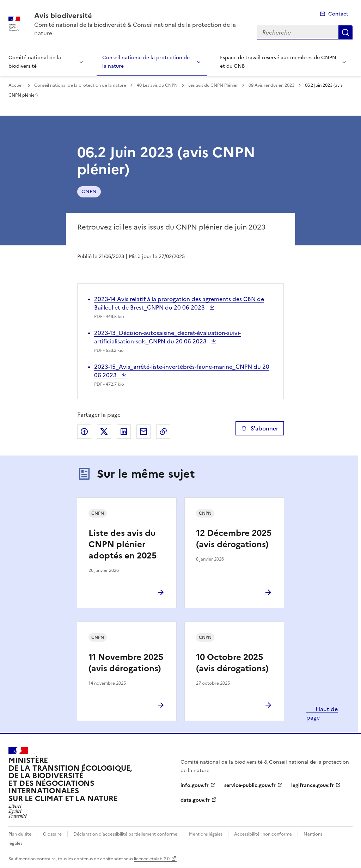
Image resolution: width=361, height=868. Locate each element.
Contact (338, 14)
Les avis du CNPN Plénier (213, 85)
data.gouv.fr (195, 800)
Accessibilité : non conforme (263, 834)
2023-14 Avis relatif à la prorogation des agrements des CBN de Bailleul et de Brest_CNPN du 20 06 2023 (179, 303)
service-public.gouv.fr (250, 785)
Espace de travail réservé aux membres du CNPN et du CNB (278, 62)
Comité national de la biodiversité (35, 62)
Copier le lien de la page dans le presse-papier (163, 432)
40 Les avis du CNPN (157, 85)
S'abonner (260, 428)
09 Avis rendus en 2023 (271, 85)
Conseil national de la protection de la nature (146, 62)
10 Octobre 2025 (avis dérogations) (232, 663)
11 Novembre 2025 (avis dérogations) (126, 663)
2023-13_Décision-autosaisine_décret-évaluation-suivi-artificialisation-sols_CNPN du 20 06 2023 (167, 337)
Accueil (16, 85)
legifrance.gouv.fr (313, 785)
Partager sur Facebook (84, 432)
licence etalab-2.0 (152, 859)
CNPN (89, 192)
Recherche (345, 32)
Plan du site (20, 834)
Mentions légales (206, 834)
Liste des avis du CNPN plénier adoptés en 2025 (123, 544)
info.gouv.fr (195, 785)
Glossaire (52, 834)
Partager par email (143, 432)
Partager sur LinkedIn (124, 432)
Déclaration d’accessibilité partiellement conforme (125, 834)
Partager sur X (104, 432)
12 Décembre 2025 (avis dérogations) (234, 539)
